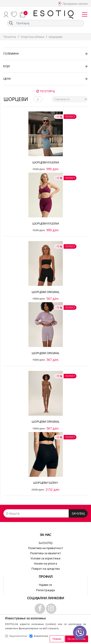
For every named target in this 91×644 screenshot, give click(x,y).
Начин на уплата (45, 563)
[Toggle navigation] (85, 14)
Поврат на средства (46, 569)
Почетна (10, 37)
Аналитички (41, 636)
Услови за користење (45, 558)
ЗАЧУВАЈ (78, 513)
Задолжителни (18, 636)
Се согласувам (77, 639)
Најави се (45, 585)
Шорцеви (56, 37)
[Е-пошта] (36, 513)
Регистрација (45, 590)
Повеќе (57, 639)
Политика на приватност (46, 548)
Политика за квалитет (46, 553)
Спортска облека (32, 37)
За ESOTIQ (45, 543)
